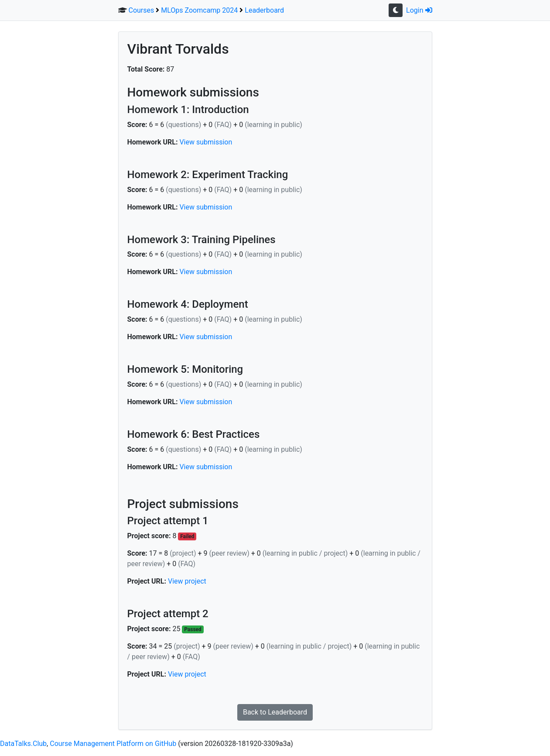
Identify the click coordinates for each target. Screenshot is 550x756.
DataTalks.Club (23, 744)
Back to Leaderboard (275, 712)
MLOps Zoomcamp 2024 (199, 10)
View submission (206, 142)
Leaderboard (264, 10)
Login (419, 10)
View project (187, 581)
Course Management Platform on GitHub (113, 744)
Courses (141, 10)
